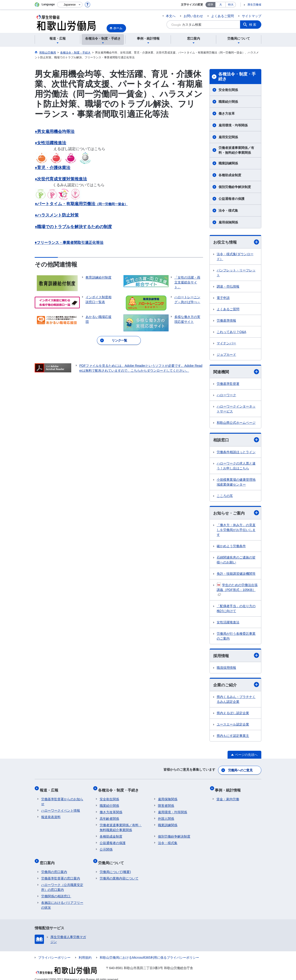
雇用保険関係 (228, 222)
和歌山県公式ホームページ (236, 423)
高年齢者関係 (109, 816)
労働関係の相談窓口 (56, 891)
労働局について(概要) (115, 866)
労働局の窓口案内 (54, 866)
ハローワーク (226, 396)
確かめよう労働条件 (231, 547)
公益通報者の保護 (233, 199)
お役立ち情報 (236, 242)
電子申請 (223, 298)
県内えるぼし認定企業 (233, 715)
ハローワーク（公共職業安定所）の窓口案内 (62, 882)
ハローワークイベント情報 (61, 808)
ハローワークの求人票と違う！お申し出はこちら (236, 466)
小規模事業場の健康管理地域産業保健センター (236, 483)
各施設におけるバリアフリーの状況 (62, 900)
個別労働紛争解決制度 (235, 187)
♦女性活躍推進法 (51, 143)
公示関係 (106, 847)
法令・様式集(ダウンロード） (235, 257)
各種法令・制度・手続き (237, 77)
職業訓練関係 (228, 163)
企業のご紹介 (236, 686)
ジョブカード (226, 355)
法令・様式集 (228, 210)
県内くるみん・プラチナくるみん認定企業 (236, 701)
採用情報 (236, 657)
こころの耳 (225, 496)
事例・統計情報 (229, 789)
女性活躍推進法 (228, 623)
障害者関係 (166, 803)
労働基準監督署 (228, 384)
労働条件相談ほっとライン (236, 453)
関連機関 (236, 372)
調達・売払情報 (228, 287)
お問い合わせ (193, 16)
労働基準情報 (226, 321)
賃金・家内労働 (228, 797)
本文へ (171, 16)
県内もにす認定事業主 (233, 737)
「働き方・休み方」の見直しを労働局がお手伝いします (236, 531)
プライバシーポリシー (54, 952)
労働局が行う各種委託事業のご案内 (236, 637)
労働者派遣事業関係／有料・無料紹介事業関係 (236, 150)
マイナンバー (226, 343)
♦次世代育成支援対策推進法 (61, 179)
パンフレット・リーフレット (236, 273)
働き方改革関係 (111, 810)
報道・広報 (50, 789)
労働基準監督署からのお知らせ (62, 799)
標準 (210, 5)
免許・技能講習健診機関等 (236, 575)
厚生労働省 (254, 5)
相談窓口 (236, 441)
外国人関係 (166, 816)
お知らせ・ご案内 (236, 514)
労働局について (113, 859)
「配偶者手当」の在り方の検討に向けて (236, 610)
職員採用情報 (226, 669)
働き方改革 (227, 113)
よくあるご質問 (222, 16)
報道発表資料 (51, 814)
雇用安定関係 (228, 137)
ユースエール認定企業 (233, 726)
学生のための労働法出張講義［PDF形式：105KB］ (237, 590)
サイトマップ (252, 16)
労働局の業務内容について (119, 873)
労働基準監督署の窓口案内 (61, 873)
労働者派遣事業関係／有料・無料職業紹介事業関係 (121, 825)
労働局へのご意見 (240, 771)
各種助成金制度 (230, 175)
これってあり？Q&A (231, 332)
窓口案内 (49, 859)
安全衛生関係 (228, 90)
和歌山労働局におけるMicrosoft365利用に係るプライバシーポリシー (149, 952)
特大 (231, 5)
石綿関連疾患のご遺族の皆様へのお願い (236, 561)
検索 (253, 25)
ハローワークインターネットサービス (236, 410)
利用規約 (85, 952)
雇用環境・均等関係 (233, 125)
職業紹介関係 (228, 102)
